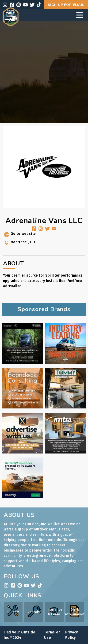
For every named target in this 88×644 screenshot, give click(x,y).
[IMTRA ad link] (66, 452)
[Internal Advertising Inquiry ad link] (22, 452)
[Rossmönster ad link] (66, 362)
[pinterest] (19, 5)
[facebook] (12, 5)
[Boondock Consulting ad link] (22, 407)
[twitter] (32, 5)
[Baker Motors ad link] (22, 362)
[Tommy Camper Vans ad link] (66, 407)
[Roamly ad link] (22, 497)
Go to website (19, 235)
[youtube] (25, 5)
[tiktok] (39, 5)
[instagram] (5, 5)
